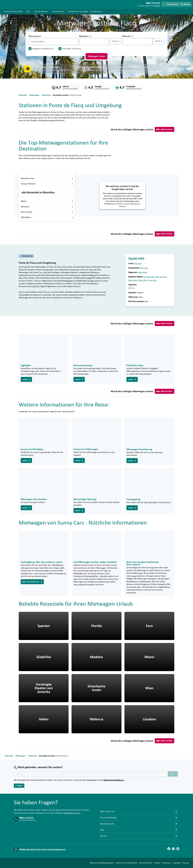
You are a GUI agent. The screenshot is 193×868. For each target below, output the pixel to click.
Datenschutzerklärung (114, 780)
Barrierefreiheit (146, 863)
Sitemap (186, 863)
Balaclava (47, 207)
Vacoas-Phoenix (47, 184)
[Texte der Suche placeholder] (91, 774)
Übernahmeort (35, 36)
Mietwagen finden (96, 56)
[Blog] (178, 849)
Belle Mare (47, 217)
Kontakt (157, 6)
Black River (143, 272)
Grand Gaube (149, 277)
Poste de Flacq (161, 277)
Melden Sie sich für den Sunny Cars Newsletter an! (42, 849)
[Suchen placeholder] (173, 774)
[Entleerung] (76, 42)
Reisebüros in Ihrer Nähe (78, 11)
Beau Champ (47, 212)
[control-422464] (94, 42)
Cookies (157, 863)
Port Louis (144, 268)
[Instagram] (173, 849)
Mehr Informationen (32, 582)
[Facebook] (169, 849)
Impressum (166, 863)
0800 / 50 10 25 (26, 818)
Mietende (128, 36)
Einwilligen (19, 786)
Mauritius (138, 263)
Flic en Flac (152, 280)
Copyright (177, 863)
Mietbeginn (85, 36)
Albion (47, 201)
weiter (26, 379)
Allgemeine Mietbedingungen (102, 863)
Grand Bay (143, 280)
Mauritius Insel (47, 178)
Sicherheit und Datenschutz (126, 863)
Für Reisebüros (96, 11)
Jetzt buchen (164, 129)
